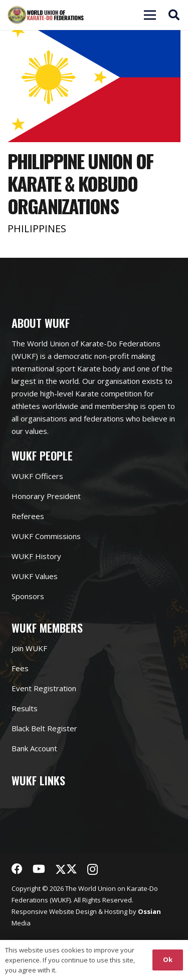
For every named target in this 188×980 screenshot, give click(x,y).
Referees (28, 516)
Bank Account (34, 748)
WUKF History (36, 556)
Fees (20, 668)
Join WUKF (29, 648)
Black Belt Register (44, 728)
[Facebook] (17, 869)
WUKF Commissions (46, 536)
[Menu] (115, 15)
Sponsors (28, 596)
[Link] (46, 15)
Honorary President (46, 496)
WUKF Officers (37, 476)
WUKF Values (35, 576)
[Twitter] (66, 869)
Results (25, 708)
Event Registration (44, 688)
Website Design (73, 911)
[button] (174, 15)
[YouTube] (39, 869)
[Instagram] (92, 869)
